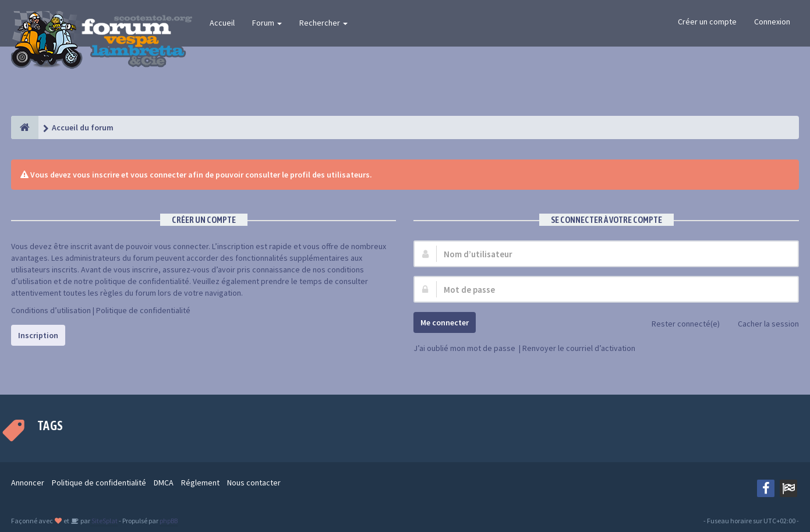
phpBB (169, 521)
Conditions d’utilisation (51, 310)
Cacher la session (762, 324)
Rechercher (323, 23)
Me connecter (445, 322)
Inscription (38, 335)
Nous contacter (254, 483)
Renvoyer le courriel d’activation (579, 348)
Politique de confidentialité (143, 310)
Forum (267, 23)
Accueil (222, 23)
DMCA (164, 483)
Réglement (200, 483)
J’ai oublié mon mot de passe (464, 348)
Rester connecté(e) (679, 324)
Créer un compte (707, 22)
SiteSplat (104, 521)
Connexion (772, 22)
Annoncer (28, 483)
